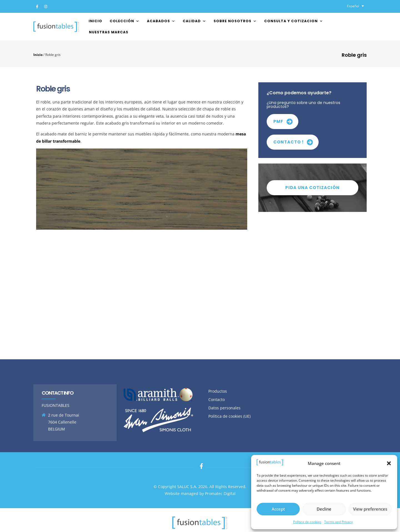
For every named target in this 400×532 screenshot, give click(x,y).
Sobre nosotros (235, 21)
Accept (278, 509)
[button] (389, 463)
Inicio (95, 21)
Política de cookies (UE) (229, 416)
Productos (218, 391)
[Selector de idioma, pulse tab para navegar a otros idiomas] (355, 6)
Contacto (217, 399)
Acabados (161, 21)
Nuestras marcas (109, 32)
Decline (324, 509)
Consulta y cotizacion (294, 21)
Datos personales (224, 408)
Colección (125, 21)
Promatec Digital (220, 493)
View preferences (370, 509)
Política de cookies (307, 522)
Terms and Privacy (338, 522)
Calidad (194, 21)
